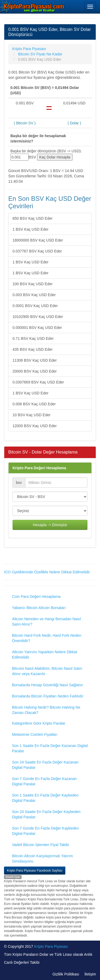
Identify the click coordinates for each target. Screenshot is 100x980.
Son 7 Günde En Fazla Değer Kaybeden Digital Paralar (45, 831)
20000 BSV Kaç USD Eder (35, 371)
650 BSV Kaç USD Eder (33, 218)
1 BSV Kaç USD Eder (31, 229)
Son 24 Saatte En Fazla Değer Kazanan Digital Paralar (45, 765)
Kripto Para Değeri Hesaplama (39, 468)
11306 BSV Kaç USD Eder (35, 360)
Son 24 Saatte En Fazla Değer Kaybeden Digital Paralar (46, 814)
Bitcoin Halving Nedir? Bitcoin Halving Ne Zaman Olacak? (46, 710)
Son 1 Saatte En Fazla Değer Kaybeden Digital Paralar (45, 798)
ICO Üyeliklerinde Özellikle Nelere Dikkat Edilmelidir (47, 572)
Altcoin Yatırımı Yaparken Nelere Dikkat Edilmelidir (45, 655)
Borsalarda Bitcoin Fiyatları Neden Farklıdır (48, 696)
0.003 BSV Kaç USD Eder (34, 295)
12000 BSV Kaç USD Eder (35, 426)
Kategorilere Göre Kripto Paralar (39, 723)
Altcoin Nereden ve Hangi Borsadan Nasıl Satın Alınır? (46, 622)
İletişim (90, 974)
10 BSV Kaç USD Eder (31, 415)
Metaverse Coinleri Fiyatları (35, 734)
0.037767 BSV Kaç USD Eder (37, 251)
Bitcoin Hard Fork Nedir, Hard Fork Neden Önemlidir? (47, 638)
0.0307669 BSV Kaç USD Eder (38, 382)
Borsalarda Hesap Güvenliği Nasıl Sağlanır (47, 685)
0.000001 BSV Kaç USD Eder (37, 328)
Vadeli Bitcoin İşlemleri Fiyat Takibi (40, 845)
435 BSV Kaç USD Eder (33, 349)
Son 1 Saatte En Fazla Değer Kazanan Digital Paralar (50, 748)
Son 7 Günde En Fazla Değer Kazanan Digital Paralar (44, 781)
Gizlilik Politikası (66, 974)
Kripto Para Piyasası (51, 946)
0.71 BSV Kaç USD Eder (33, 338)
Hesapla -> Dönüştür (50, 525)
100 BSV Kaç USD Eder (33, 284)
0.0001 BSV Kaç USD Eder (35, 306)
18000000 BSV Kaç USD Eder (38, 240)
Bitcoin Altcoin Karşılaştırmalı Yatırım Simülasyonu (42, 859)
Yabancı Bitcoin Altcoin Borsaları (39, 608)
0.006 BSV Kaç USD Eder (34, 404)
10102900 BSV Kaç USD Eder (38, 317)
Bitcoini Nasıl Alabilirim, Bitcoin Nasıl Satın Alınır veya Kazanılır (47, 671)
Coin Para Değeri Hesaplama (36, 597)
